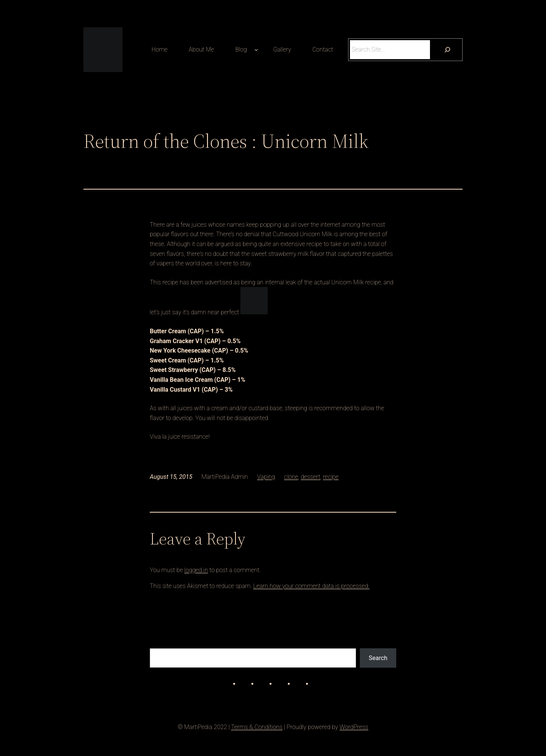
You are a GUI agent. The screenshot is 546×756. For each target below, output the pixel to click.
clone (291, 477)
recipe (331, 477)
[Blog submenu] (256, 50)
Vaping (266, 477)
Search (378, 658)
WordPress (354, 727)
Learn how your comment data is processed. (311, 586)
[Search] (447, 49)
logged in (196, 570)
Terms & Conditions (257, 727)
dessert (311, 477)
